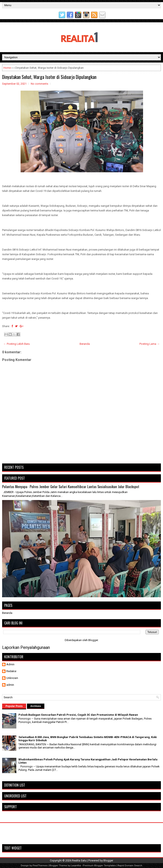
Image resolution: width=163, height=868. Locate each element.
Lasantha (76, 866)
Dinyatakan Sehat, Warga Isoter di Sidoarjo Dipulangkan (49, 77)
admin (10, 685)
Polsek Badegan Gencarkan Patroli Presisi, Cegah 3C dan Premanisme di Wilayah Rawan (78, 715)
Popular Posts (14, 706)
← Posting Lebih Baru (17, 344)
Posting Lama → (150, 344)
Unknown (12, 678)
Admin (10, 664)
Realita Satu (79, 860)
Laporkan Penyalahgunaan (26, 647)
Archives (36, 706)
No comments (39, 84)
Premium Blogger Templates (99, 866)
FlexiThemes (40, 866)
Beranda (85, 344)
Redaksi (11, 671)
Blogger (93, 640)
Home (7, 68)
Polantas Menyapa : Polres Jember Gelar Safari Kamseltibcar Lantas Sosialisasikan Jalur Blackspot (71, 487)
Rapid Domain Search (130, 866)
